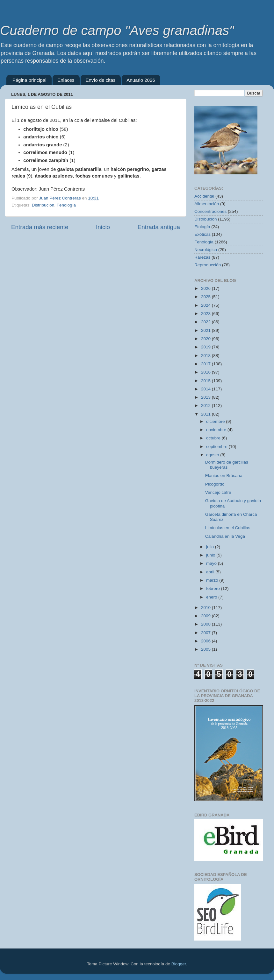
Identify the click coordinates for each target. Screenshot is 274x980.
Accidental (204, 196)
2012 (206, 406)
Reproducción (208, 265)
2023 (206, 314)
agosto (213, 455)
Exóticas (202, 234)
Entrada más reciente (40, 227)
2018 (206, 356)
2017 (206, 364)
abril (211, 572)
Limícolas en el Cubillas (228, 528)
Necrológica (206, 250)
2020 (206, 339)
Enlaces (66, 80)
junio (211, 555)
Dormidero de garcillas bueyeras (227, 465)
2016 (206, 372)
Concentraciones (210, 211)
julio (211, 547)
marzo (213, 580)
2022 (206, 322)
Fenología (66, 205)
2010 (206, 608)
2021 (206, 330)
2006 (206, 641)
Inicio (103, 227)
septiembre (217, 447)
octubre (214, 438)
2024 (206, 305)
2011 (206, 414)
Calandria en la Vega (225, 536)
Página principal (29, 80)
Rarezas (202, 257)
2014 (206, 389)
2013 (206, 397)
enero (212, 597)
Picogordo (215, 484)
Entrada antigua (159, 227)
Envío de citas (100, 80)
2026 (206, 288)
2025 (206, 297)
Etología (202, 227)
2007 (206, 633)
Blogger (179, 964)
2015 (206, 381)
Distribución (43, 205)
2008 (206, 624)
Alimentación (207, 204)
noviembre (217, 430)
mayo (212, 563)
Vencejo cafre (218, 492)
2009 (206, 616)
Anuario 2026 (141, 80)
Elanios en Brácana (224, 476)
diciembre (216, 421)
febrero (214, 588)
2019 (206, 347)
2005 (206, 649)
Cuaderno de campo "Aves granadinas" (117, 30)
